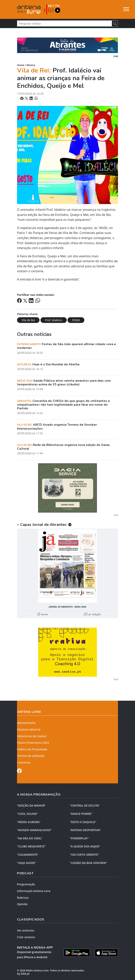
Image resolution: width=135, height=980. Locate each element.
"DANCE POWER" (81, 814)
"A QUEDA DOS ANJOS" (85, 846)
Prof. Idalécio (54, 320)
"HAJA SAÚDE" (27, 863)
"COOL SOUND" (27, 814)
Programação (26, 884)
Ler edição (92, 614)
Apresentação (26, 723)
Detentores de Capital (32, 736)
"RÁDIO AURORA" (29, 822)
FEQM (76, 320)
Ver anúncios (26, 930)
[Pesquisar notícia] (64, 23)
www (43, 614)
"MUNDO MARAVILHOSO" (34, 830)
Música (31, 65)
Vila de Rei (28, 320)
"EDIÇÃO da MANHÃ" (31, 805)
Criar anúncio (26, 937)
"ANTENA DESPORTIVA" (85, 830)
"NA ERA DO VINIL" (30, 838)
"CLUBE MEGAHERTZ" (31, 846)
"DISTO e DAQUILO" (83, 822)
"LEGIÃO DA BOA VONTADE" (89, 863)
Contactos (24, 762)
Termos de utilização (31, 756)
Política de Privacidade (32, 749)
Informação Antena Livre (34, 891)
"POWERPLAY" (79, 838)
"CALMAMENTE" (28, 855)
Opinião (22, 904)
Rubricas (23, 898)
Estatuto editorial (29, 729)
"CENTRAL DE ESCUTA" (85, 805)
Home (21, 65)
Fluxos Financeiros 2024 (33, 743)
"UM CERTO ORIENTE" (85, 855)
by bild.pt (23, 974)
